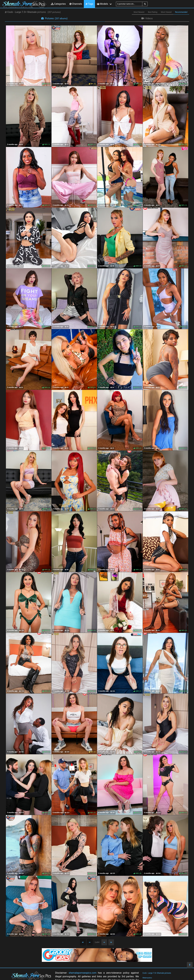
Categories (58, 4)
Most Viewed (166, 12)
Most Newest (139, 12)
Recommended (181, 12)
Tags (89, 4)
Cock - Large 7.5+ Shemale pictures (157, 973)
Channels (76, 4)
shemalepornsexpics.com (83, 973)
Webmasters (147, 978)
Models (102, 4)
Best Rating (153, 12)
